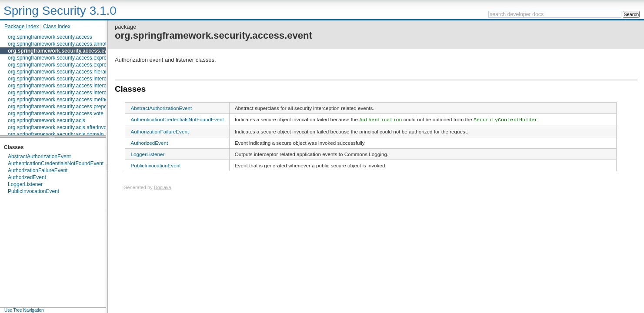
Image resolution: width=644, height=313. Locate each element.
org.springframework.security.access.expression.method (73, 65)
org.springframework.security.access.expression (63, 58)
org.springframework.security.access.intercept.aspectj (70, 93)
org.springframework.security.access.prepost (59, 107)
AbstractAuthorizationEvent (39, 156)
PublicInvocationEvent (33, 191)
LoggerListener (25, 184)
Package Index (22, 27)
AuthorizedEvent (27, 177)
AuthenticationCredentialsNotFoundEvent (56, 163)
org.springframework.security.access (50, 37)
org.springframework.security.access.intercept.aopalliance (75, 86)
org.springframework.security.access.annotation (63, 44)
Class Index (57, 27)
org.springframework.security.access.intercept (61, 79)
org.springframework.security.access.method (59, 100)
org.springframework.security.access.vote (56, 113)
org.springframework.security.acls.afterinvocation (64, 127)
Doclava (163, 187)
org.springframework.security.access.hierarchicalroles (70, 72)
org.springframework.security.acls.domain (56, 134)
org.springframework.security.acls (47, 120)
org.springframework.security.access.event (62, 51)
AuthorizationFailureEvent (38, 170)
